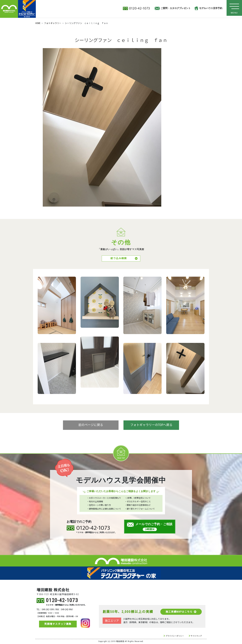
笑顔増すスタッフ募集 (58, 624)
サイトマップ (196, 636)
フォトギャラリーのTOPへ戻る (151, 426)
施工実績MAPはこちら (181, 612)
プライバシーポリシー (175, 636)
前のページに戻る (91, 426)
